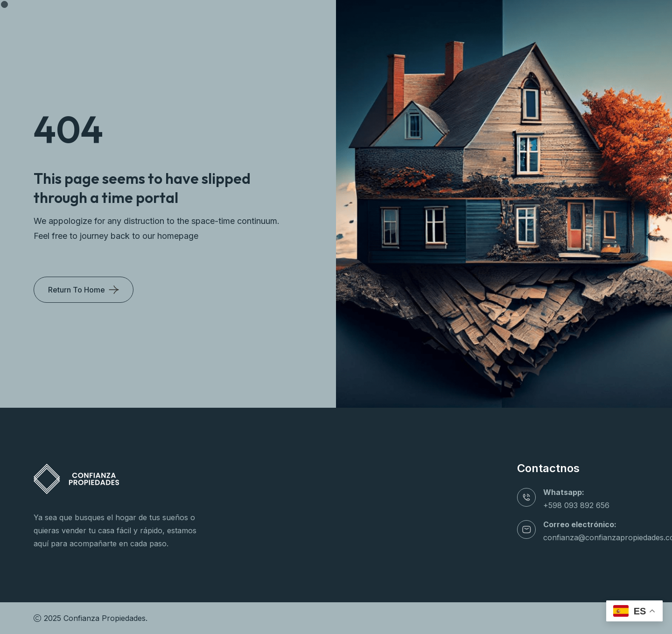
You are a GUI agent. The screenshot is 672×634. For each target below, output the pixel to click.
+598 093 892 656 (576, 505)
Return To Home (77, 290)
